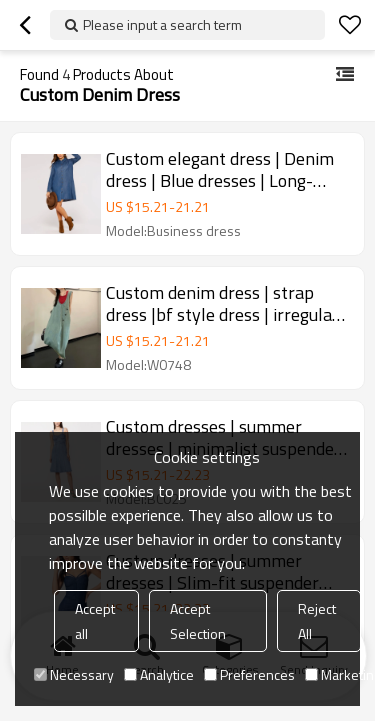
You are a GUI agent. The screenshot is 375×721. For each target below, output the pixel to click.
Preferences (249, 674)
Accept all (95, 621)
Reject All (317, 621)
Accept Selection (198, 621)
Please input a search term (162, 24)
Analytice (159, 674)
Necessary (74, 674)
